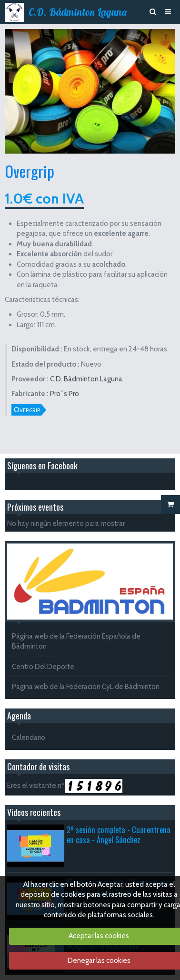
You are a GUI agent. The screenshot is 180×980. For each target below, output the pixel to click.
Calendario (29, 737)
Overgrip (27, 410)
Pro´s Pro (65, 394)
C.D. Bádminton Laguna (78, 12)
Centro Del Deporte (43, 667)
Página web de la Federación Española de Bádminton (76, 641)
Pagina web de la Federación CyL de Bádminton (86, 687)
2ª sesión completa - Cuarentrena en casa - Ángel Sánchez (119, 834)
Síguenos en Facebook (42, 466)
